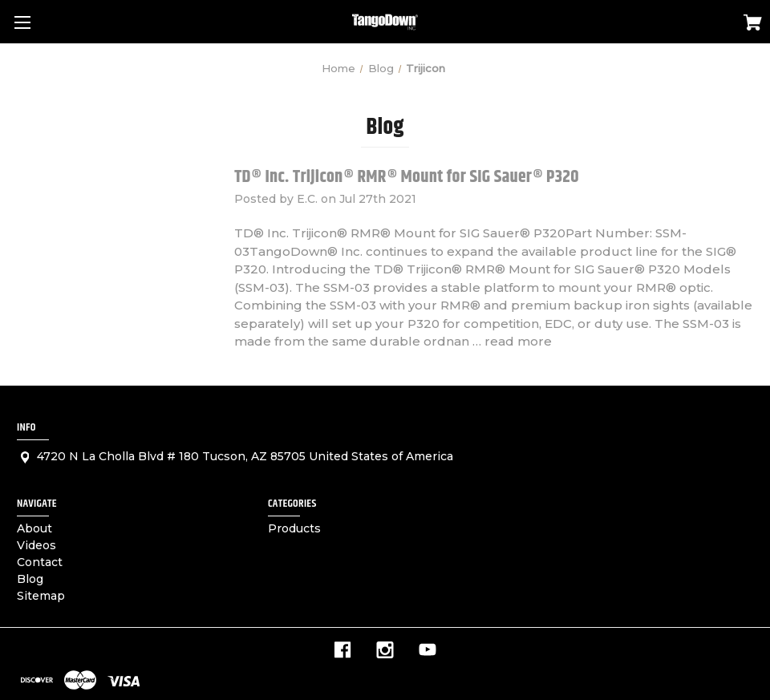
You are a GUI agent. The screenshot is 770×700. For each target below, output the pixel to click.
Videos (36, 545)
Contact (40, 562)
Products (294, 528)
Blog (30, 579)
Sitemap (41, 596)
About (34, 528)
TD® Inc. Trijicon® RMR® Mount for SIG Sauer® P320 (407, 177)
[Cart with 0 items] (753, 25)
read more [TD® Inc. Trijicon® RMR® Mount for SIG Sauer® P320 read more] (518, 341)
